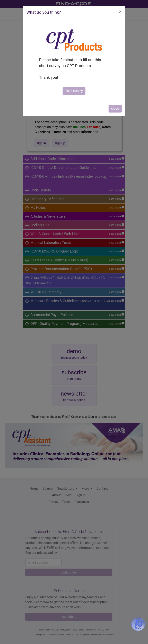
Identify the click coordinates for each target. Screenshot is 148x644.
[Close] (120, 12)
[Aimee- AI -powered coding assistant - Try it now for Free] (138, 624)
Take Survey (74, 91)
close (115, 109)
